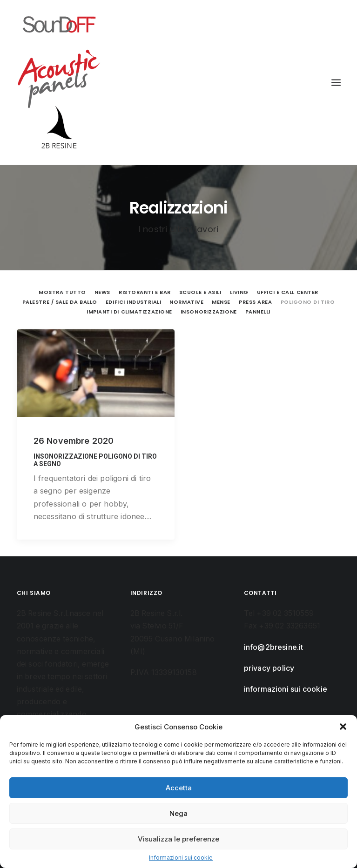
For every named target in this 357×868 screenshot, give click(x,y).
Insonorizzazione (209, 312)
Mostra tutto (62, 292)
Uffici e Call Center (288, 292)
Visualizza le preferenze (178, 839)
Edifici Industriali (133, 302)
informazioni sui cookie (286, 689)
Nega (178, 813)
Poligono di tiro (308, 302)
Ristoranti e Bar (145, 292)
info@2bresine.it (274, 647)
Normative (186, 302)
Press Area (256, 302)
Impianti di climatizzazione (129, 312)
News (102, 292)
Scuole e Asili (200, 292)
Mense (221, 302)
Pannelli (258, 312)
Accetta (179, 788)
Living (239, 292)
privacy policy (269, 668)
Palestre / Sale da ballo (60, 302)
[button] (343, 727)
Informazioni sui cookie (181, 858)
